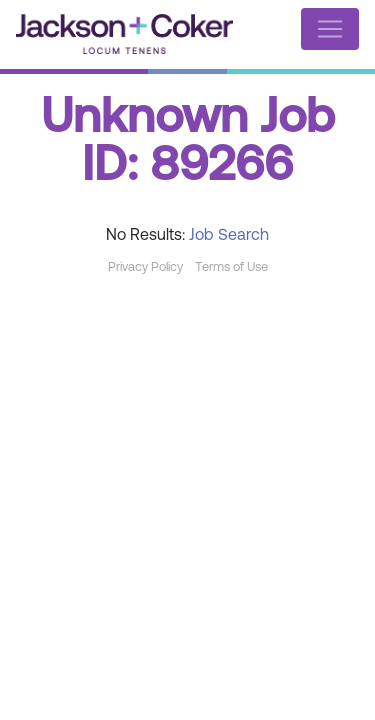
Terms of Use (231, 267)
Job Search (229, 236)
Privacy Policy (145, 267)
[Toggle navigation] (330, 29)
